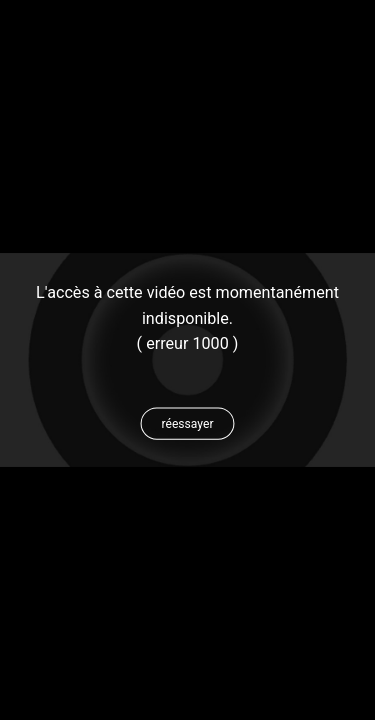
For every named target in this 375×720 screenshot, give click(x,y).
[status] (187, 330)
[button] (187, 424)
